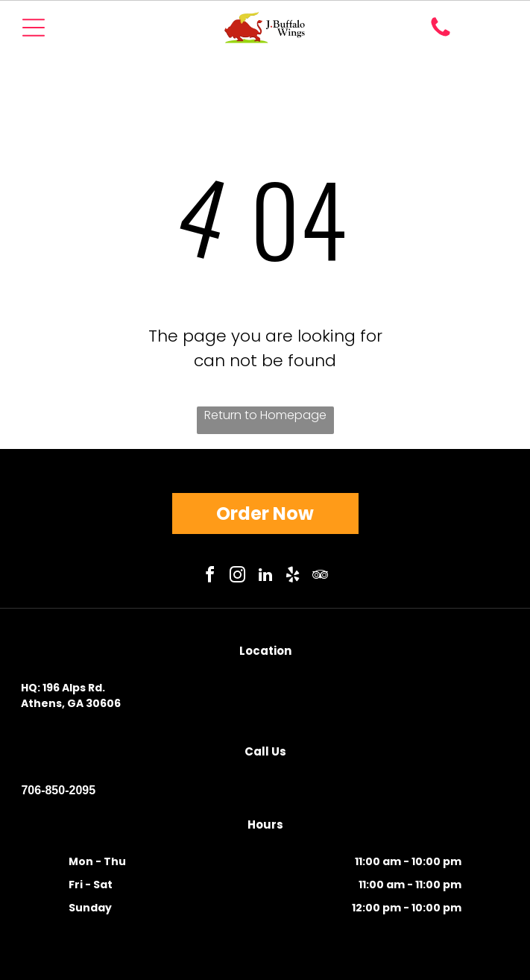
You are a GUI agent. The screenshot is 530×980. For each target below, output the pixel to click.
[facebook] (210, 577)
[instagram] (238, 577)
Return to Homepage (265, 415)
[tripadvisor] (321, 577)
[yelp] (293, 577)
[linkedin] (265, 577)
